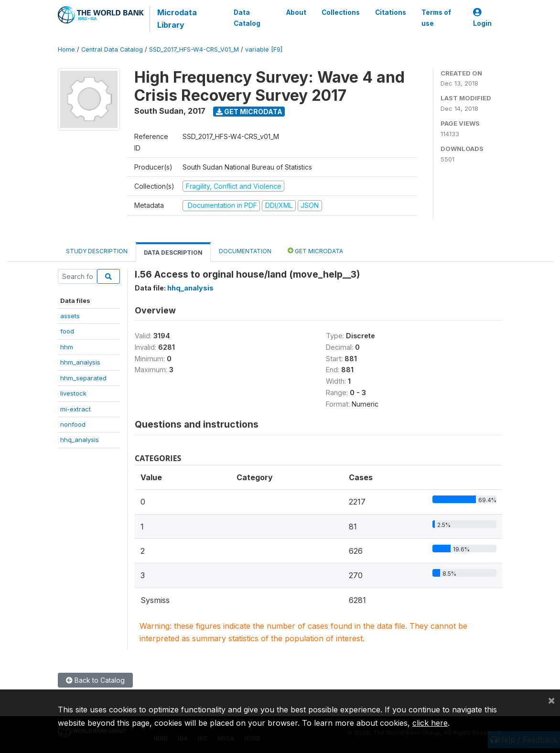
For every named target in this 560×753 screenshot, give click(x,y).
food (67, 331)
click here (430, 723)
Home (66, 49)
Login (482, 18)
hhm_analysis (80, 362)
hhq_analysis (80, 440)
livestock (73, 393)
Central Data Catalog (112, 49)
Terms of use (436, 18)
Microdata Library (177, 19)
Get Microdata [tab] (315, 251)
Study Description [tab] (97, 251)
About (296, 12)
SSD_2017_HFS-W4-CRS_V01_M (194, 49)
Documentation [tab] (245, 251)
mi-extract (75, 409)
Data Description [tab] (173, 253)
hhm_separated (83, 378)
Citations (391, 12)
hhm (67, 347)
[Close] (551, 700)
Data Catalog (247, 18)
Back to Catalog (95, 680)
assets (70, 316)
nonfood (73, 424)
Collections (341, 12)
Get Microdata (249, 112)
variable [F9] (264, 49)
